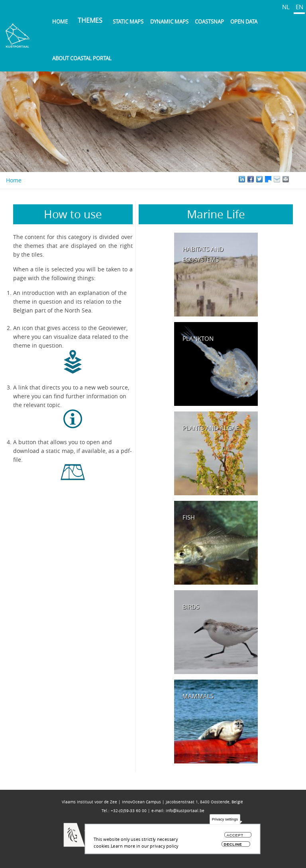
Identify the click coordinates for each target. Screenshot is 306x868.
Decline (233, 846)
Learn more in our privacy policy (145, 848)
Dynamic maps (169, 22)
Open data (244, 22)
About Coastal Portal (82, 58)
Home (60, 22)
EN (299, 7)
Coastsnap (209, 22)
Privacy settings (225, 822)
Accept (235, 837)
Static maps (128, 22)
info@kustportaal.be (185, 811)
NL (286, 7)
